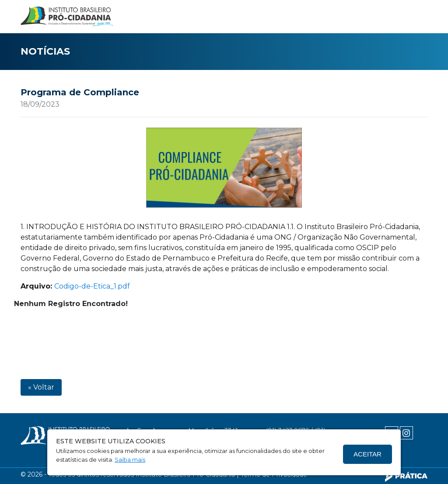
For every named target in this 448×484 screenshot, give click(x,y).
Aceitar (367, 454)
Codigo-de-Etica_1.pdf (92, 286)
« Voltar (41, 387)
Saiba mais (130, 460)
